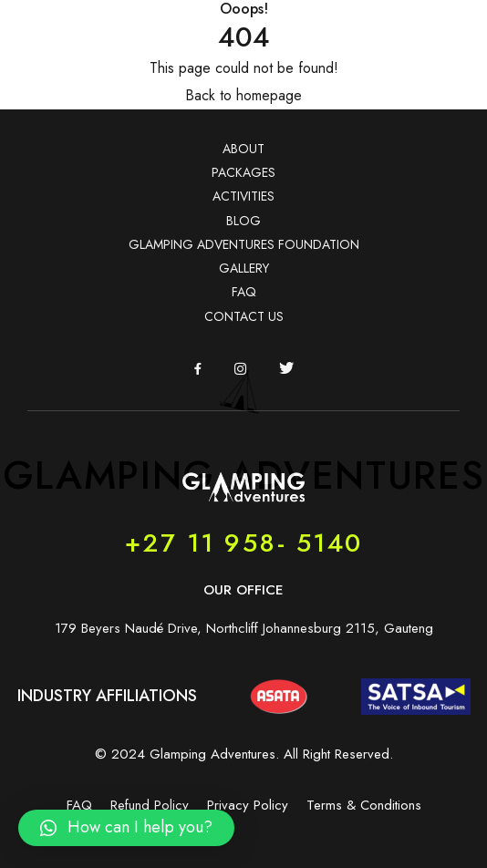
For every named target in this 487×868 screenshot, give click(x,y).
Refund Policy (150, 805)
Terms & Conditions (364, 805)
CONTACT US (244, 316)
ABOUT (243, 149)
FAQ (244, 292)
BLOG (243, 221)
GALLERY (244, 268)
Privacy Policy (248, 805)
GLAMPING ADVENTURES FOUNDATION (244, 244)
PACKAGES (243, 172)
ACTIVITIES (243, 196)
